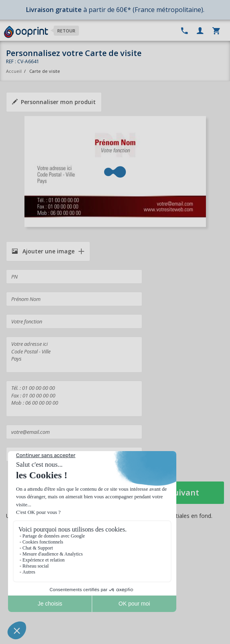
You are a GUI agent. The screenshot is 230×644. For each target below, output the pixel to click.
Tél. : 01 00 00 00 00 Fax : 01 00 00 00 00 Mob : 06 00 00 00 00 (74, 399)
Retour (66, 31)
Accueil (14, 71)
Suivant (184, 493)
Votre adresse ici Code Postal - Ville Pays (74, 355)
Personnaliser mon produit (54, 102)
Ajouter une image (43, 251)
